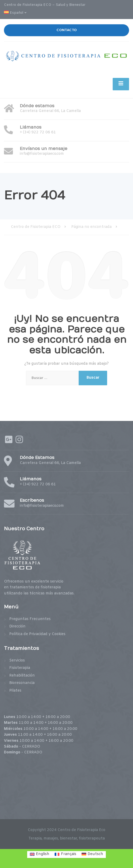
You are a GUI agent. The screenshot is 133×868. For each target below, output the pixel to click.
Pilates (15, 691)
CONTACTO (67, 30)
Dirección (17, 627)
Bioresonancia (22, 683)
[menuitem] (17, 13)
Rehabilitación (22, 676)
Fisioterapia (20, 668)
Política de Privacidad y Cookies (37, 634)
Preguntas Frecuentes (30, 619)
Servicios (17, 661)
